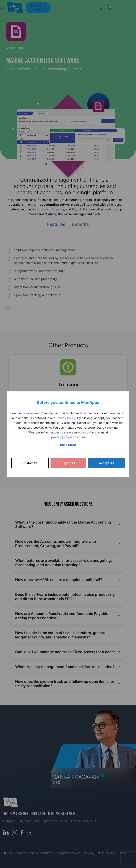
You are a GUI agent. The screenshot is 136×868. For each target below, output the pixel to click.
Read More (68, 444)
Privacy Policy (66, 418)
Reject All (68, 463)
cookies (28, 413)
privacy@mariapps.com (68, 437)
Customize (30, 463)
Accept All (106, 463)
